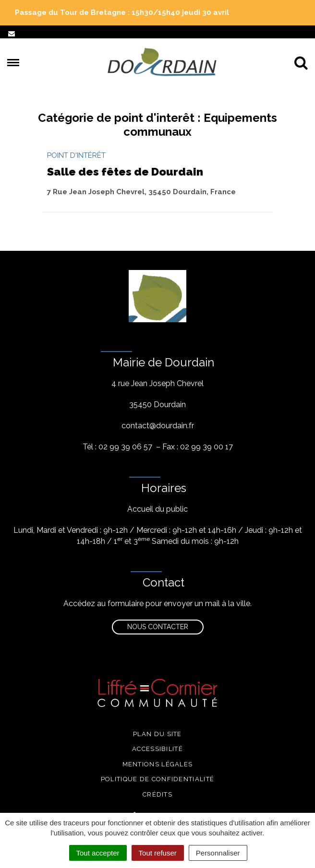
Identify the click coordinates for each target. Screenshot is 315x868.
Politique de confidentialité (157, 779)
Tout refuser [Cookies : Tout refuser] (158, 853)
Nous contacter (158, 627)
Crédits (157, 794)
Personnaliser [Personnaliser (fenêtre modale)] (218, 853)
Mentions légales (158, 764)
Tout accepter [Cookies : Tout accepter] (98, 853)
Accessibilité (157, 749)
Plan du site (157, 734)
